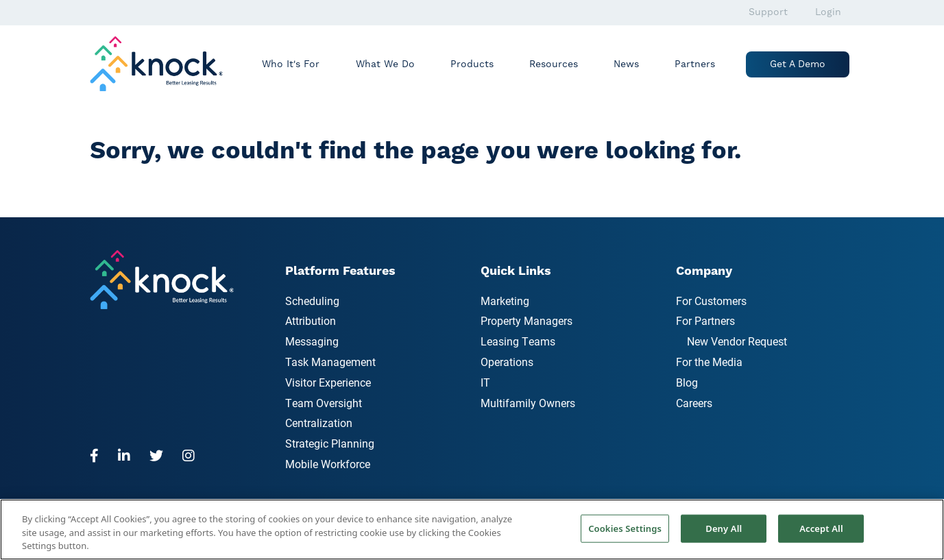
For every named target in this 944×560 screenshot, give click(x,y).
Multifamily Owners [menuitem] (528, 403)
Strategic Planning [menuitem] (330, 443)
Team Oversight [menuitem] (324, 403)
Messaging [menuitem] (312, 341)
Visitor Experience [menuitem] (328, 382)
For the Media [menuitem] (709, 362)
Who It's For (291, 64)
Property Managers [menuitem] (527, 320)
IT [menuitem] (485, 382)
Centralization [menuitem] (319, 423)
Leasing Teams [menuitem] (518, 341)
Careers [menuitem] (694, 403)
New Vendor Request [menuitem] (737, 341)
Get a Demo (798, 64)
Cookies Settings (625, 528)
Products (472, 64)
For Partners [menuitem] (705, 320)
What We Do (385, 64)
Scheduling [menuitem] (312, 301)
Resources (554, 64)
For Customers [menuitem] (711, 301)
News (626, 64)
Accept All (821, 528)
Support (768, 12)
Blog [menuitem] (687, 382)
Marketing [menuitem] (505, 301)
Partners (695, 64)
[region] (472, 529)
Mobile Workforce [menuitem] (328, 464)
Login (828, 12)
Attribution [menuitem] (311, 320)
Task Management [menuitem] (330, 362)
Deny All (724, 528)
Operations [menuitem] (507, 362)
